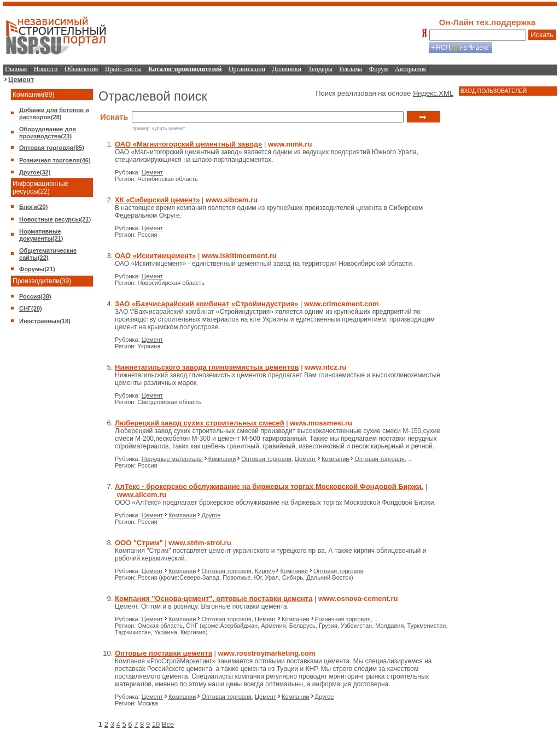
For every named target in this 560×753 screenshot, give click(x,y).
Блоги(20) (33, 207)
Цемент (21, 80)
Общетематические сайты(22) (48, 254)
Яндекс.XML (433, 93)
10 (156, 724)
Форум (379, 69)
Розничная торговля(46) (55, 160)
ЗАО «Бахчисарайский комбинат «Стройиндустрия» (206, 304)
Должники (287, 69)
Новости (46, 69)
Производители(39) (42, 281)
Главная (16, 69)
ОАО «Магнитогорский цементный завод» (188, 144)
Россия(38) (35, 296)
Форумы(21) (37, 269)
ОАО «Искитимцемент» (155, 256)
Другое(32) (35, 172)
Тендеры (320, 69)
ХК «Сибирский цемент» (157, 200)
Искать (542, 35)
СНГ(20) (31, 308)
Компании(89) (33, 95)
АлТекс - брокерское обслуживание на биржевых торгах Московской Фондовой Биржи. (269, 486)
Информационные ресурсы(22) (40, 188)
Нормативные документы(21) (41, 235)
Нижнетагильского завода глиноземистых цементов (207, 367)
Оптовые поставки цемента (164, 653)
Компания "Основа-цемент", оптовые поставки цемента (214, 599)
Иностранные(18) (45, 321)
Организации (247, 69)
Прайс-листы (123, 69)
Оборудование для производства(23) (48, 133)
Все (168, 724)
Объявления (81, 69)
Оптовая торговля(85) (52, 148)
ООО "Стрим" (139, 543)
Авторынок (410, 69)
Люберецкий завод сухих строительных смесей (200, 423)
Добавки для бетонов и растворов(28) (54, 113)
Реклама (351, 69)
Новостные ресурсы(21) (55, 219)
